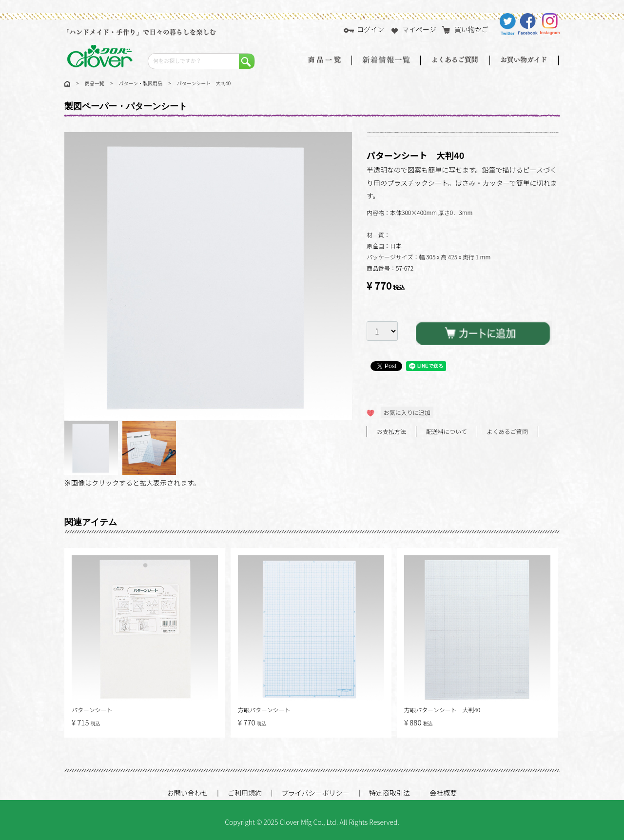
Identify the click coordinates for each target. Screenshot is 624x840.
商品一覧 (95, 83)
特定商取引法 (390, 793)
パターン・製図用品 (141, 83)
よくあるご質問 (507, 431)
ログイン (364, 29)
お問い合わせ (188, 793)
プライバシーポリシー (315, 793)
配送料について (447, 431)
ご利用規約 (245, 793)
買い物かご (465, 29)
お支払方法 (391, 431)
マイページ (413, 29)
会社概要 (443, 793)
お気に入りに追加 (407, 412)
